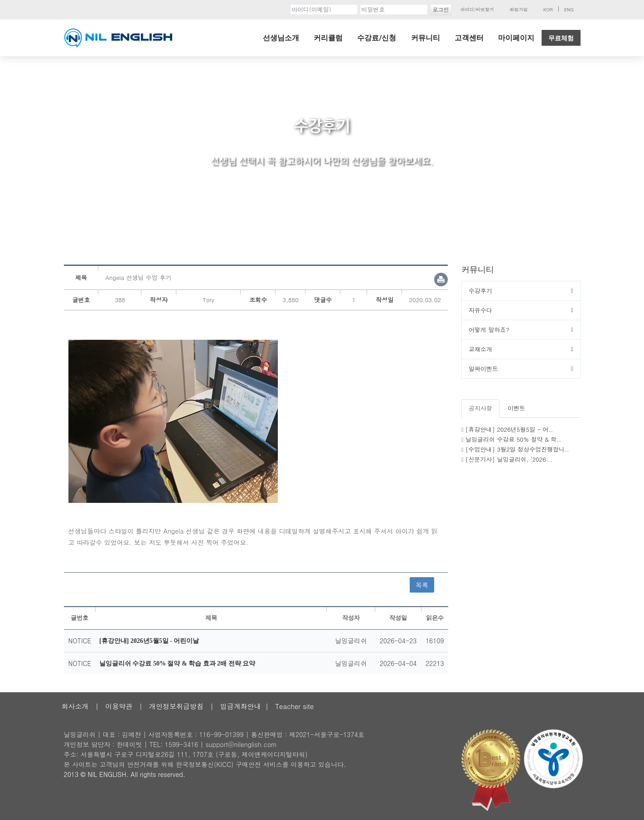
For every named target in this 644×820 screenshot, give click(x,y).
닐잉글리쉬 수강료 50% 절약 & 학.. (513, 439)
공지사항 (480, 408)
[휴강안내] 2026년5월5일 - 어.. (509, 429)
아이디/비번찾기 (477, 10)
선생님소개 (281, 38)
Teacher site (294, 706)
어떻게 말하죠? (489, 330)
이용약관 (119, 706)
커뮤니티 (426, 38)
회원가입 (518, 10)
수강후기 (480, 291)
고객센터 (469, 38)
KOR (548, 10)
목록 (422, 585)
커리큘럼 (328, 38)
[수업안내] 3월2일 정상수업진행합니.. (517, 449)
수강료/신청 (377, 38)
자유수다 (480, 310)
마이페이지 (516, 38)
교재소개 (480, 349)
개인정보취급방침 (176, 706)
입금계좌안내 (241, 706)
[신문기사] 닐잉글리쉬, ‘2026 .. (509, 459)
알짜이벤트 (483, 369)
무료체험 (561, 38)
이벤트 (516, 408)
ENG (569, 10)
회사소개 (75, 706)
